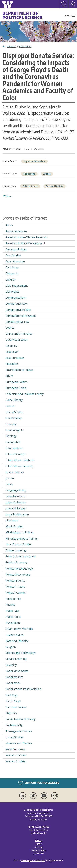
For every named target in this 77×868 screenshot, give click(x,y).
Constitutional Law (17, 322)
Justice (10, 478)
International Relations (20, 460)
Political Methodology (19, 569)
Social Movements (17, 671)
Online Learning (16, 550)
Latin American (15, 496)
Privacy (39, 840)
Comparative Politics (18, 310)
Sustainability (14, 725)
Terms (39, 844)
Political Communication (21, 556)
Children (11, 280)
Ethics (9, 376)
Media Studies (14, 526)
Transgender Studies (19, 731)
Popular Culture (16, 593)
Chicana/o (12, 273)
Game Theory (14, 400)
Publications (25, 47)
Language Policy (16, 490)
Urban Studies (15, 737)
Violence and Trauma (19, 743)
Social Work (13, 683)
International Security (19, 466)
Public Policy (13, 617)
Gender (10, 406)
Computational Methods (21, 316)
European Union (16, 388)
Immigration (13, 442)
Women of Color (16, 755)
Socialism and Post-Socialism (23, 689)
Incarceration (14, 448)
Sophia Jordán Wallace (35, 161)
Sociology (12, 695)
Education (12, 364)
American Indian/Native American (26, 237)
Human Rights (15, 430)
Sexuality (11, 665)
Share (7, 196)
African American (16, 231)
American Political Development (25, 243)
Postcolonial (13, 599)
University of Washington (33, 860)
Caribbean (12, 267)
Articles (47, 174)
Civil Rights (12, 292)
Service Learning (16, 659)
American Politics (16, 249)
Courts (10, 328)
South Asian (13, 701)
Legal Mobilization (17, 514)
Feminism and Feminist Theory (25, 394)
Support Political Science (39, 783)
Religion (11, 647)
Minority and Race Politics (22, 539)
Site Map (39, 847)
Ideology (11, 436)
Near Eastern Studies (19, 544)
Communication (15, 298)
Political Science (30, 186)
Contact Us (39, 853)
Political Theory (15, 587)
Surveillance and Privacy (21, 719)
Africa (9, 225)
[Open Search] (73, 4)
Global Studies (15, 412)
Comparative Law (16, 304)
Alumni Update (38, 850)
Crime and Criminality (19, 334)
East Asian (12, 352)
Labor (9, 484)
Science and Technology (21, 653)
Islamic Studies (15, 472)
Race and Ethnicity (54, 186)
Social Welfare (14, 677)
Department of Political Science (22, 15)
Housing (11, 424)
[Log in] (63, 4)
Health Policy (14, 418)
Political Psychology (18, 575)
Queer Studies (14, 635)
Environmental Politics (20, 370)
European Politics (17, 382)
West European (15, 749)
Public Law (12, 611)
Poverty (10, 605)
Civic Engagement (17, 286)
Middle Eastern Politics (20, 532)
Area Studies (13, 255)
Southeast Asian (16, 707)
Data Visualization (17, 340)
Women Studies (15, 761)
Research (12, 47)
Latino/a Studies (16, 502)
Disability (11, 346)
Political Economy (16, 562)
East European (15, 358)
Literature (12, 520)
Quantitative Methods (19, 629)
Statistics (11, 713)
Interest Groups (16, 454)
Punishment (13, 623)
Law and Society (16, 508)
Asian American (15, 261)
